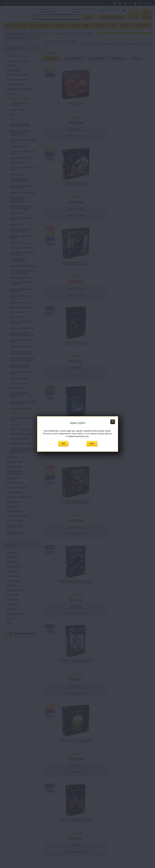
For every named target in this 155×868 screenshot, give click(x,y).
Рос (92, 444)
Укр (63, 444)
